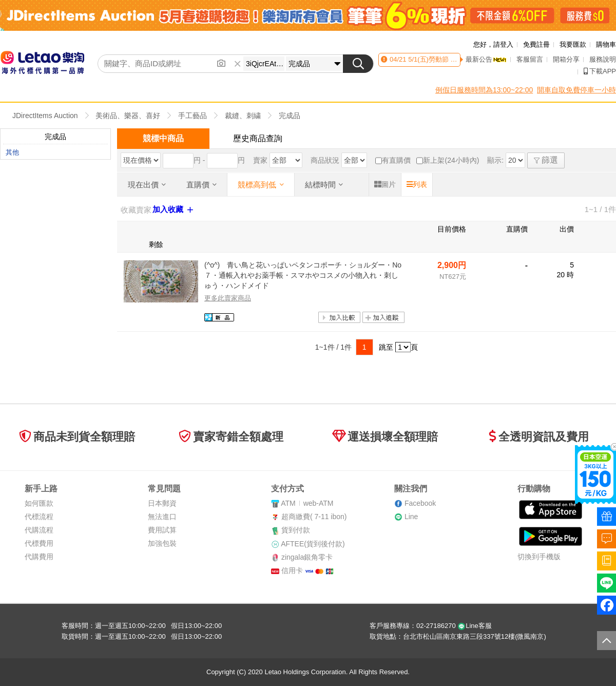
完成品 (290, 116)
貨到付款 (296, 530)
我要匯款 (573, 44)
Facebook (420, 503)
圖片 (385, 184)
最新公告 (486, 59)
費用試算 (162, 530)
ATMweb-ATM (307, 503)
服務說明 (603, 59)
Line (411, 517)
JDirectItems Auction (45, 116)
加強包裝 (162, 543)
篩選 (546, 160)
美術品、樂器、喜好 (128, 116)
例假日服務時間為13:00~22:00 (484, 90)
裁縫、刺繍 (243, 116)
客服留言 (530, 59)
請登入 (503, 44)
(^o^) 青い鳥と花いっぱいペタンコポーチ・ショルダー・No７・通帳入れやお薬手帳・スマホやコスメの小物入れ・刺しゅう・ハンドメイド (303, 275)
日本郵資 (162, 503)
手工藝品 (192, 116)
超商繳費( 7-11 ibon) (314, 517)
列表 (417, 184)
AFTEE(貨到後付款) (313, 544)
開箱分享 (566, 59)
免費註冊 (536, 44)
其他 (12, 152)
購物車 (606, 44)
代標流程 (39, 517)
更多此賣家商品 (228, 298)
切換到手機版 (539, 557)
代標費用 (39, 543)
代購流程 (39, 530)
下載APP (600, 71)
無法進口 (162, 517)
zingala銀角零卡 (307, 557)
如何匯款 (39, 503)
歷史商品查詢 (258, 138)
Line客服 (475, 626)
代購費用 (39, 557)
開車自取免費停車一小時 (576, 90)
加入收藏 (174, 210)
